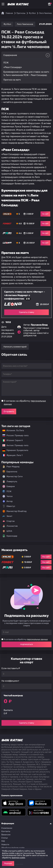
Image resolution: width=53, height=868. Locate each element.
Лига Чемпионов (25, 24)
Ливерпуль (10, 482)
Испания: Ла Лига (13, 430)
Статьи (5, 838)
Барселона (10, 472)
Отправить (9, 411)
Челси (7, 496)
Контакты (6, 831)
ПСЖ (7, 491)
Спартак (9, 521)
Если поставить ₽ (11, 668)
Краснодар (10, 536)
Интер (8, 501)
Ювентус (9, 506)
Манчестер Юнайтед (14, 511)
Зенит (7, 516)
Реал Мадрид (11, 467)
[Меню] (3, 4)
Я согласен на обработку (25, 403)
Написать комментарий (15, 347)
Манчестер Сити (13, 476)
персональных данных (37, 639)
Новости (5, 845)
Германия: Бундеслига (14, 450)
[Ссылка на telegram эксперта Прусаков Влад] (19, 332)
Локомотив (10, 526)
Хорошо (8, 863)
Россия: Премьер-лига (14, 435)
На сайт (45, 214)
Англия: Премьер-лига (14, 445)
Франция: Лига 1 (11, 455)
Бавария (9, 486)
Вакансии (6, 835)
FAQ (3, 841)
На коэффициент (10, 681)
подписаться (26, 644)
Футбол (7, 24)
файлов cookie (18, 858)
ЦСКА (7, 531)
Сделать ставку (27, 312)
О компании (7, 828)
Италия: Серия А (11, 440)
